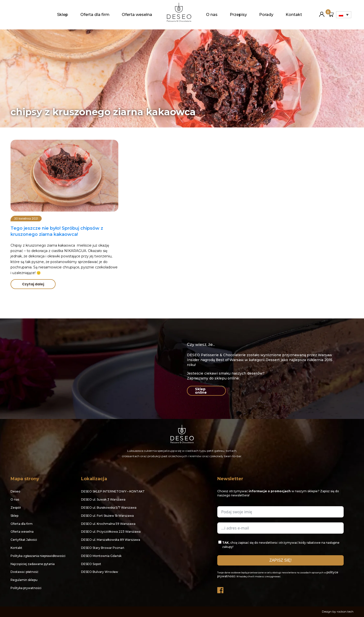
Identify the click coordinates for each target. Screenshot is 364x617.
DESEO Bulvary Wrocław (100, 572)
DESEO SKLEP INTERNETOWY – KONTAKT (113, 491)
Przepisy (238, 15)
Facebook (221, 589)
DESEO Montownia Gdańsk (101, 556)
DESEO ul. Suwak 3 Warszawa (103, 499)
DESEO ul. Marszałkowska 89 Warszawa (111, 540)
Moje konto (322, 12)
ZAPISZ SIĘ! (281, 560)
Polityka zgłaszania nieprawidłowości (38, 556)
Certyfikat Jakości (24, 540)
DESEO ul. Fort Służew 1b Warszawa (107, 516)
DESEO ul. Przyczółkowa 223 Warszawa (111, 532)
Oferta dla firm (95, 15)
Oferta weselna (137, 15)
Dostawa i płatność (24, 572)
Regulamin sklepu (24, 580)
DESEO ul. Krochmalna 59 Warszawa (108, 524)
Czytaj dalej (33, 284)
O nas (212, 15)
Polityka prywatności (26, 588)
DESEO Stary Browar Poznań (103, 548)
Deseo (15, 491)
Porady (266, 15)
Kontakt (294, 15)
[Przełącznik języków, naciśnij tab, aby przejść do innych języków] (344, 15)
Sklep (63, 15)
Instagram (232, 589)
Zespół (16, 508)
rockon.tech (345, 611)
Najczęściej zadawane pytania (33, 564)
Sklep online (201, 391)
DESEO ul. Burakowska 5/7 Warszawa (109, 508)
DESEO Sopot (91, 564)
